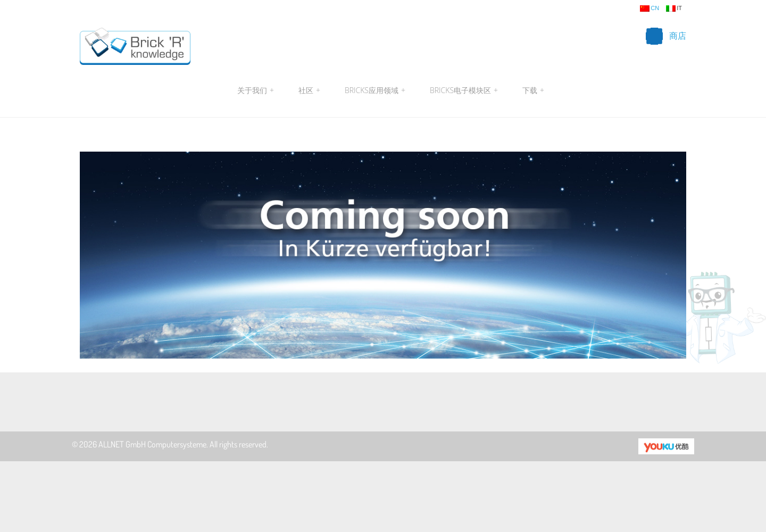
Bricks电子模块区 (464, 90)
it (674, 9)
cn (650, 9)
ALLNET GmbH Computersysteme (152, 444)
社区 (309, 90)
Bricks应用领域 (375, 90)
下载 (532, 90)
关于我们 (256, 90)
